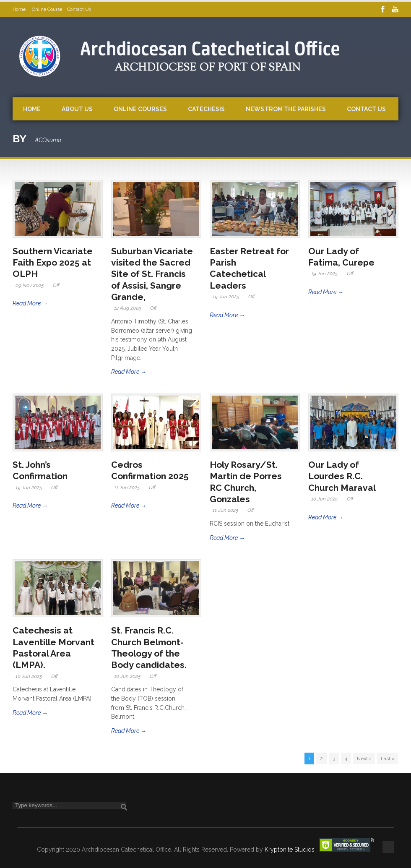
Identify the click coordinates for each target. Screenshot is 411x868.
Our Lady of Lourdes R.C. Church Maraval (343, 476)
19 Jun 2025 (226, 297)
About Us (77, 109)
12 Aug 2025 (127, 308)
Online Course (47, 9)
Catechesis (206, 109)
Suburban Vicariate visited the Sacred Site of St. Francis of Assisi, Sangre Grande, (152, 274)
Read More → (30, 303)
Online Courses (140, 109)
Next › (364, 759)
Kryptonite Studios (290, 850)
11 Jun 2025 (127, 487)
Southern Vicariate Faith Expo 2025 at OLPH (53, 263)
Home (20, 9)
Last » (388, 759)
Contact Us (79, 9)
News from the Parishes (286, 109)
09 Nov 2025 (30, 285)
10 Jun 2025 (324, 499)
